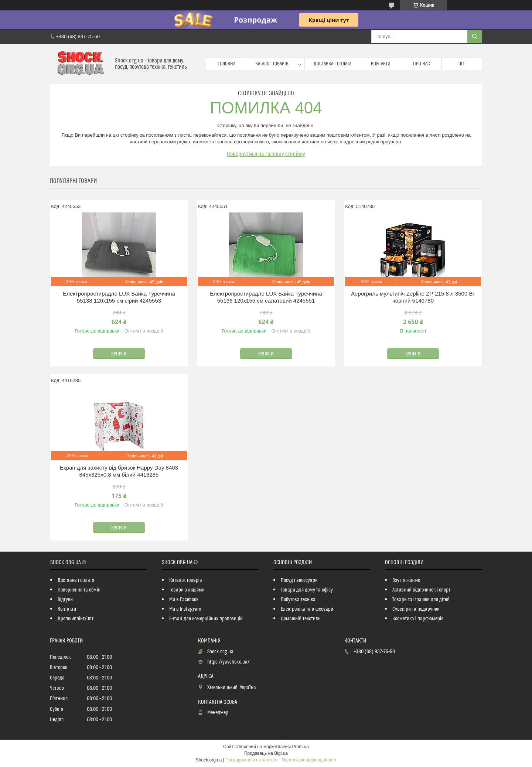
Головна (226, 64)
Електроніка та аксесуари (307, 609)
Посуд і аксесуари (299, 580)
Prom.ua (301, 747)
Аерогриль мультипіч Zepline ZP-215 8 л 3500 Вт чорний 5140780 (413, 297)
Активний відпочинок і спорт (421, 590)
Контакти (381, 64)
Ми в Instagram (185, 609)
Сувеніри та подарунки (416, 609)
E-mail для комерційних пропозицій (206, 619)
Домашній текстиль (301, 619)
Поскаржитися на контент (252, 760)
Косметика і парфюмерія (418, 619)
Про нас (422, 64)
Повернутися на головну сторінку (266, 154)
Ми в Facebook (184, 600)
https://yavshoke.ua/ (228, 662)
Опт (462, 64)
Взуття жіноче (406, 580)
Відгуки (65, 600)
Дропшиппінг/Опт (76, 619)
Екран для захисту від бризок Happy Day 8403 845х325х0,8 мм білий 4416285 (119, 471)
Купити (119, 354)
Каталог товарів (272, 64)
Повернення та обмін (79, 590)
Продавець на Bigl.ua (266, 753)
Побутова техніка (298, 600)
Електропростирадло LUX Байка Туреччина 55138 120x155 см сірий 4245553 (119, 297)
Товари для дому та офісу (307, 590)
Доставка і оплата (332, 64)
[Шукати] (475, 37)
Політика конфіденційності (309, 760)
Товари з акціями (187, 590)
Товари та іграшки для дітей (421, 600)
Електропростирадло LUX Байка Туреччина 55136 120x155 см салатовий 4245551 (266, 297)
